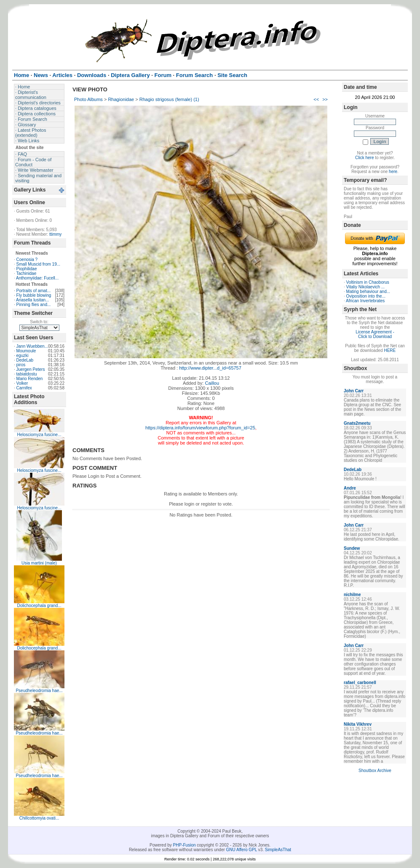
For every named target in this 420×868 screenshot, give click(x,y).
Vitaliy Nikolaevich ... (366, 287)
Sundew (352, 548)
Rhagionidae (121, 99)
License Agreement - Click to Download (375, 334)
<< (316, 99)
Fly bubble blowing (34, 295)
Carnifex (24, 388)
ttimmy (55, 234)
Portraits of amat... (34, 291)
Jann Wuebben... (32, 346)
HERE (390, 350)
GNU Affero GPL (242, 850)
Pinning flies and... (34, 305)
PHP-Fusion (185, 845)
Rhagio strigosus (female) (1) (169, 99)
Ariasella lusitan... (32, 300)
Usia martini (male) (39, 563)
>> (325, 99)
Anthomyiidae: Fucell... (37, 278)
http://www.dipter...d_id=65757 (210, 368)
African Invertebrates (365, 301)
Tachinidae (26, 273)
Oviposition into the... (366, 296)
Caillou (212, 383)
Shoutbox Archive (375, 771)
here (393, 172)
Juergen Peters (31, 369)
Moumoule (26, 351)
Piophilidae (27, 269)
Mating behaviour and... (368, 292)
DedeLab (25, 360)
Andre (350, 488)
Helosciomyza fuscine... (39, 435)
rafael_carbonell (360, 683)
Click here (364, 158)
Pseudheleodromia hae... (39, 691)
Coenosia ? (27, 260)
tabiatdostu (27, 374)
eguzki (23, 355)
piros (21, 365)
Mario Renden (30, 379)
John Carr (354, 391)
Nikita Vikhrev (358, 724)
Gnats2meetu (357, 423)
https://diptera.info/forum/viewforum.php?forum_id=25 (200, 428)
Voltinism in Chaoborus (368, 282)
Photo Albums (88, 99)
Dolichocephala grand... (39, 606)
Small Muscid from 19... (38, 264)
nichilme (352, 595)
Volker (22, 383)
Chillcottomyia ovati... (39, 818)
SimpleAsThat (278, 850)
